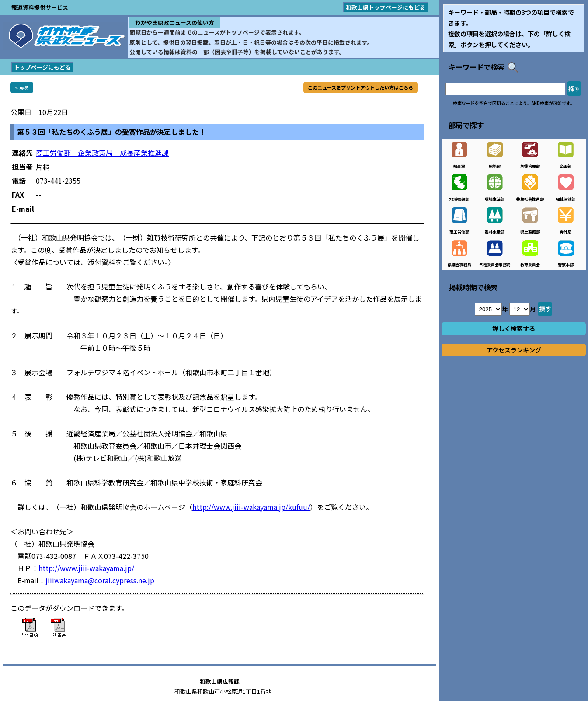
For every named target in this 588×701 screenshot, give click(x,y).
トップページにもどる (42, 67)
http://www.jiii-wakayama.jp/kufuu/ (251, 507)
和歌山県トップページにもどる (386, 7)
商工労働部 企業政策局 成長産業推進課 (102, 153)
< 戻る (22, 87)
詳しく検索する (514, 328)
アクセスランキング (514, 350)
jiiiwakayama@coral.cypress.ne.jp (100, 580)
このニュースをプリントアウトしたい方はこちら (360, 87)
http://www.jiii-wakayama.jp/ (86, 568)
